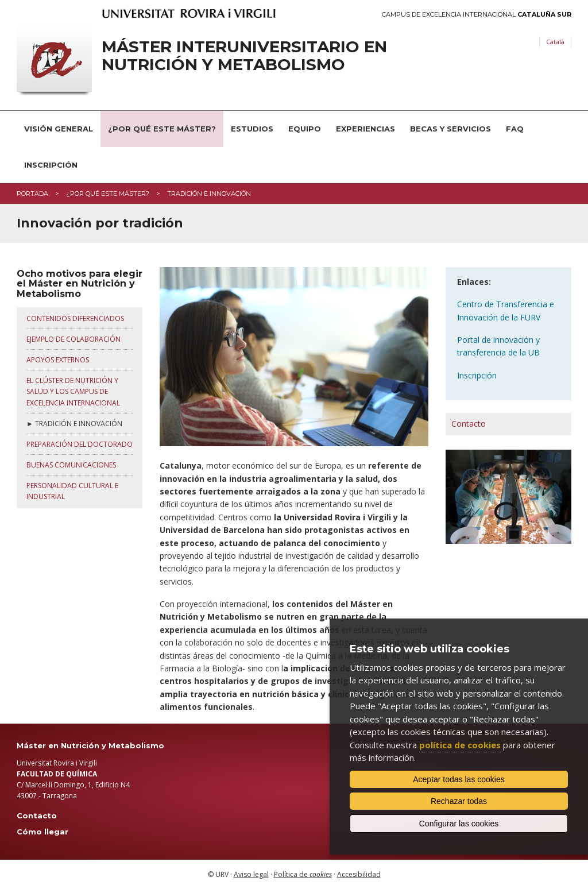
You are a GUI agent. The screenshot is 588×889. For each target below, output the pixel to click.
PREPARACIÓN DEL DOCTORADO (80, 444)
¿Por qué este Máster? (162, 129)
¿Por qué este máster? (108, 194)
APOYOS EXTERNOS (58, 360)
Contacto (469, 424)
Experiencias (365, 129)
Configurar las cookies (459, 824)
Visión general (59, 129)
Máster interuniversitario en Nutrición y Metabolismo (244, 56)
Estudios (252, 129)
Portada (32, 194)
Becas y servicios (450, 129)
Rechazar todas (459, 801)
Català (555, 42)
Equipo (305, 129)
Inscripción (51, 165)
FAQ (515, 129)
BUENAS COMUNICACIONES (71, 465)
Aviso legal (251, 874)
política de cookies (460, 745)
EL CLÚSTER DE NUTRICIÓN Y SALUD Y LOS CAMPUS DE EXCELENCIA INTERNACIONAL (73, 391)
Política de (303, 874)
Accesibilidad (359, 874)
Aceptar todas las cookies (459, 779)
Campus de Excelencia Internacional (477, 15)
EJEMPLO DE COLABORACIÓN (73, 339)
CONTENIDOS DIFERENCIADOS (75, 318)
